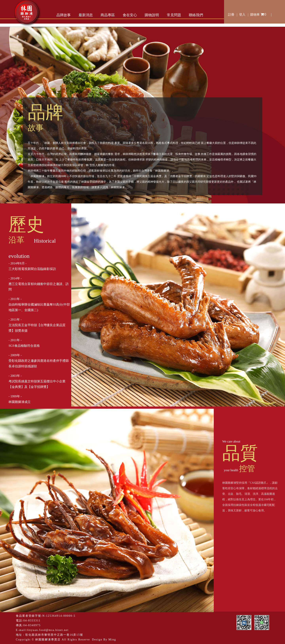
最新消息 (86, 15)
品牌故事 (64, 15)
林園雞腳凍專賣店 (48, 640)
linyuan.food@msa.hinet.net (48, 630)
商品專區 (108, 15)
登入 (242, 15)
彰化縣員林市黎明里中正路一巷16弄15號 (54, 635)
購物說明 (152, 15)
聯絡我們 (196, 15)
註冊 (231, 15)
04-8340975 (32, 625)
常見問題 (174, 15)
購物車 (258, 14)
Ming (112, 640)
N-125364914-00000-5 (59, 616)
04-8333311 (32, 621)
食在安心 (130, 15)
